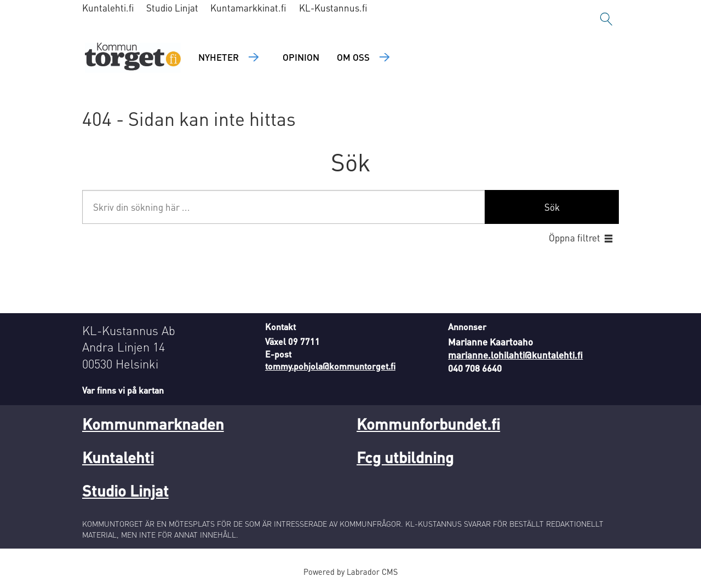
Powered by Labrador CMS (350, 572)
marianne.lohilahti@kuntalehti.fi (515, 355)
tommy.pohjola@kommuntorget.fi (330, 366)
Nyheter (219, 57)
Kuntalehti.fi (108, 8)
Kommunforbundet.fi (428, 424)
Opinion (301, 57)
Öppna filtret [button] (574, 238)
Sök (552, 207)
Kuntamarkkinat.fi (248, 8)
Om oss (353, 57)
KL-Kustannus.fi (333, 8)
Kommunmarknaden (153, 424)
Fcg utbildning (405, 457)
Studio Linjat (172, 8)
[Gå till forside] (133, 58)
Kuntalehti (118, 457)
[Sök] (606, 19)
